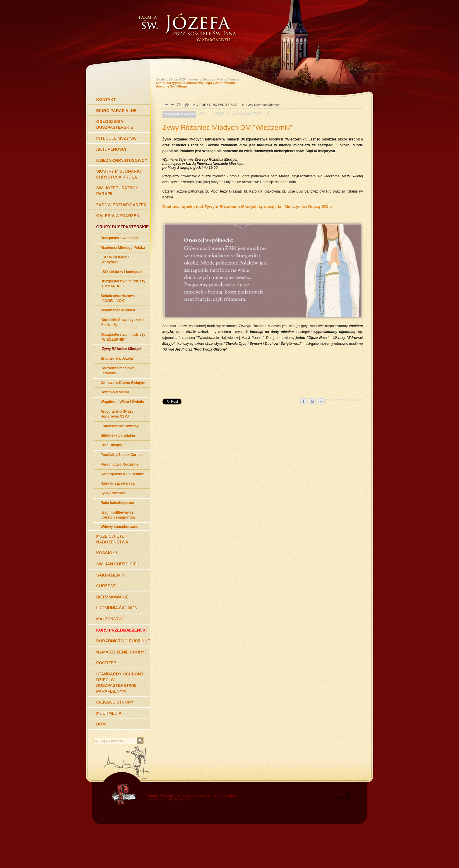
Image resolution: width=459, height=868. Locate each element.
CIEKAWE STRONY (115, 702)
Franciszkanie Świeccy (120, 426)
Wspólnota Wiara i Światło (123, 402)
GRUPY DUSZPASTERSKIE (123, 227)
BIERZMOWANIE (112, 597)
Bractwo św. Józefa (117, 358)
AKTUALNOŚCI (111, 149)
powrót (166, 105)
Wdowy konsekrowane (120, 527)
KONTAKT (106, 100)
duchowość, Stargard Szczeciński (186, 105)
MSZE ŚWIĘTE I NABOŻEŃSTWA (112, 539)
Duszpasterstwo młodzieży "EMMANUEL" (123, 284)
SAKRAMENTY (111, 575)
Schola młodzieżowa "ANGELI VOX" (118, 298)
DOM (101, 724)
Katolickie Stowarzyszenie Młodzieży (123, 322)
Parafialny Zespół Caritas (122, 455)
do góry (304, 402)
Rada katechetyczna (118, 503)
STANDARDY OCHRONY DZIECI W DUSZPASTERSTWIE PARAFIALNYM (120, 683)
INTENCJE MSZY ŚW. (117, 138)
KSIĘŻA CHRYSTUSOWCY (122, 160)
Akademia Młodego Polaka (123, 248)
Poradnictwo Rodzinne (120, 464)
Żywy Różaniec (113, 493)
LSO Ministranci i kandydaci (115, 260)
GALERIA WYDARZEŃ (118, 216)
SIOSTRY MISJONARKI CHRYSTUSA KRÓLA (119, 174)
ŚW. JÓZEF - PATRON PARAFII (117, 191)
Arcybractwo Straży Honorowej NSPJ (117, 414)
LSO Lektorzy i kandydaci (122, 272)
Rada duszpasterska (118, 483)
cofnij (321, 402)
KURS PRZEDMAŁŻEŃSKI (122, 630)
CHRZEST (106, 586)
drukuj (312, 402)
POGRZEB (106, 663)
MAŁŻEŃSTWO (111, 619)
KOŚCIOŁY (107, 553)
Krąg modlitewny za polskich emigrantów (118, 515)
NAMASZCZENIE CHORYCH (123, 652)
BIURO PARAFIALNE (117, 111)
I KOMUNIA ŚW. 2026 (117, 608)
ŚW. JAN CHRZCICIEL (118, 564)
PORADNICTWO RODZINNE (123, 641)
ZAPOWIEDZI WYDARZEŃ (122, 205)
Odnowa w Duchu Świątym (123, 383)
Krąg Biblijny (112, 445)
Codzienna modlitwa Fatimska (118, 371)
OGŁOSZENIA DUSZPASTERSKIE (115, 124)
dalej (172, 105)
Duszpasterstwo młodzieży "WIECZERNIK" (123, 337)
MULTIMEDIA (109, 713)
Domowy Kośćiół (115, 392)
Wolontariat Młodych (118, 310)
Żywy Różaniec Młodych (122, 349)
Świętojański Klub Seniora (123, 474)
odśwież (178, 105)
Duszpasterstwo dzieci (120, 238)
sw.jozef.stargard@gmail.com (169, 799)
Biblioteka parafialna (118, 435)
